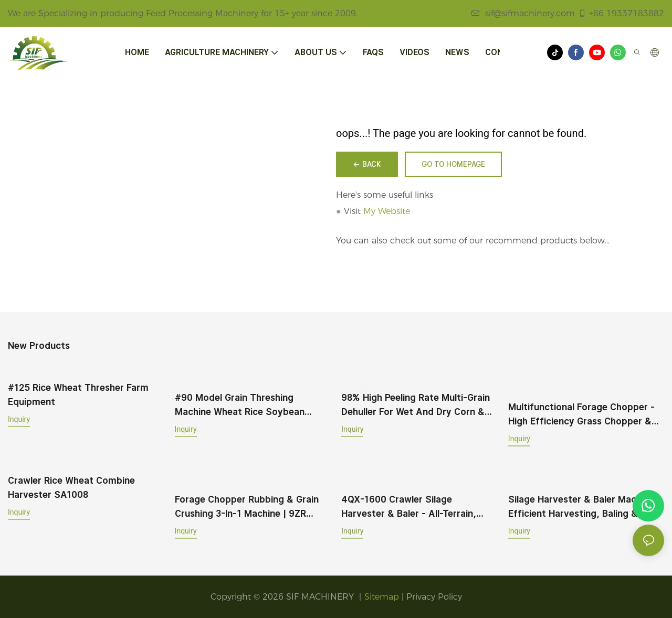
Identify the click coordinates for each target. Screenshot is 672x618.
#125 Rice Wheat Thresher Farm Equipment (78, 395)
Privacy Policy (434, 597)
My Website (387, 211)
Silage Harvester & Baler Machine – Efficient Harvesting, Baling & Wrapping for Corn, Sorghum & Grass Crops (585, 507)
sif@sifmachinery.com (523, 13)
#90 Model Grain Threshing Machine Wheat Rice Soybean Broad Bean (240, 405)
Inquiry (19, 419)
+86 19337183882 (621, 13)
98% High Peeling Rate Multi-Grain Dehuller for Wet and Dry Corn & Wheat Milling (416, 405)
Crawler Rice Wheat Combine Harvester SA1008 (71, 487)
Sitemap (382, 597)
